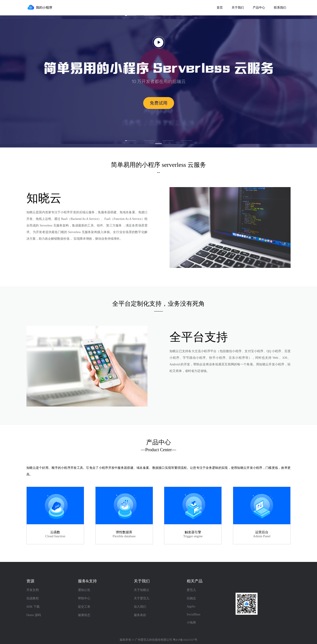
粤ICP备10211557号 (185, 640)
